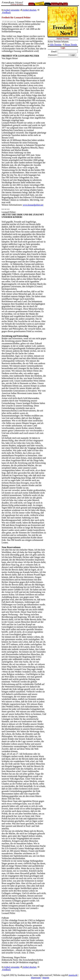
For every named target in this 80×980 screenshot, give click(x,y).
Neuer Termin (70, 45)
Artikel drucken (29, 10)
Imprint (46, 978)
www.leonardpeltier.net (33, 205)
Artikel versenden (11, 10)
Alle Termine (55, 45)
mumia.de (73, 975)
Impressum (36, 978)
